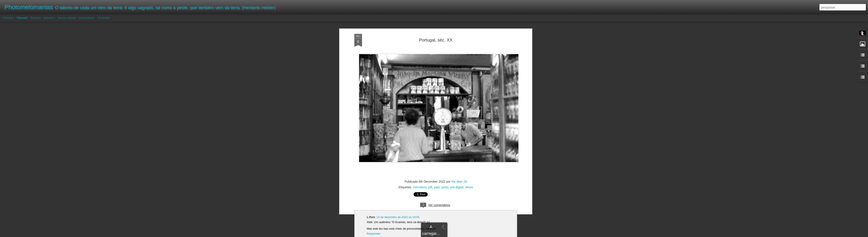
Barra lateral (67, 18)
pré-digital (457, 187)
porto (445, 187)
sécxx (469, 187)
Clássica (8, 18)
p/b (430, 187)
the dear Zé (459, 182)
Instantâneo (86, 18)
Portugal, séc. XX (436, 40)
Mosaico (49, 18)
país (437, 187)
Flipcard (22, 18)
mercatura (420, 187)
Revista (35, 18)
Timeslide (104, 18)
